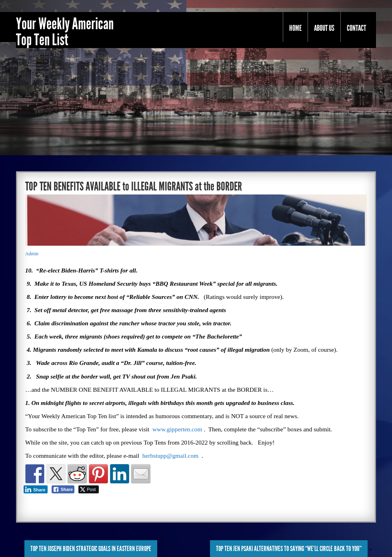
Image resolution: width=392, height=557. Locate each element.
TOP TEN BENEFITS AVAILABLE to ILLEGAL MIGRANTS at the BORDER (134, 186)
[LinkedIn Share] (36, 489)
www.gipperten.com (177, 429)
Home (295, 28)
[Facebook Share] (63, 489)
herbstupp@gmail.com (170, 456)
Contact (356, 28)
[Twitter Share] (89, 489)
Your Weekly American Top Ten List (65, 32)
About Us (324, 28)
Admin (32, 254)
